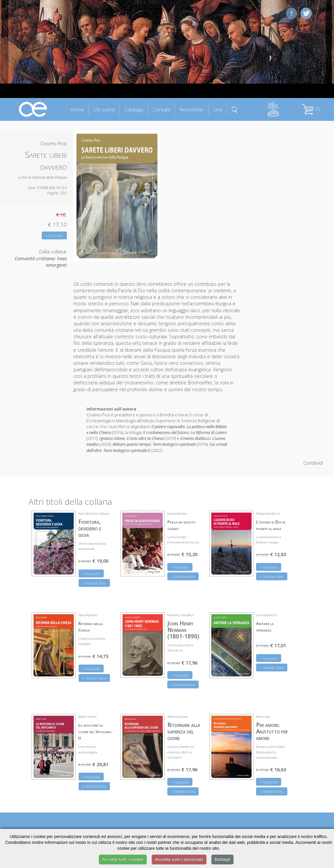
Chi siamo (104, 109)
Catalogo (134, 109)
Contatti (162, 109)
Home (77, 109)
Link (218, 109)
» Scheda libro (94, 583)
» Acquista (54, 236)
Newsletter (192, 109)
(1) (311, 109)
